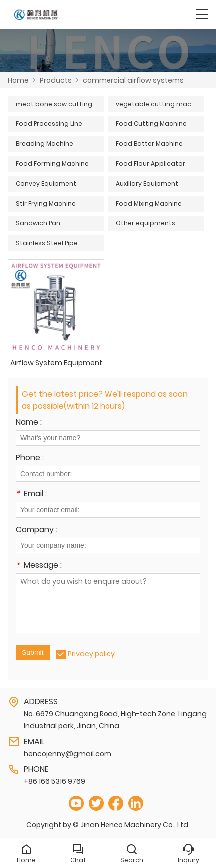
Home (18, 80)
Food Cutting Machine (151, 124)
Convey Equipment (46, 183)
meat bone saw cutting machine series (60, 104)
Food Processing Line (49, 124)
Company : (37, 530)
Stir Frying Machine (46, 203)
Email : (31, 494)
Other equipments (146, 223)
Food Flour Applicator (151, 163)
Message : (39, 566)
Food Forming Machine (52, 163)
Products (56, 80)
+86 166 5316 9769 (54, 781)
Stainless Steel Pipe (47, 243)
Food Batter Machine (149, 144)
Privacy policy (91, 654)
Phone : (30, 459)
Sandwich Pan (38, 223)
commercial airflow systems (133, 80)
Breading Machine (45, 144)
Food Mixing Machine (149, 203)
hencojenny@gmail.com (68, 754)
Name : (29, 423)
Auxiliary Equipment (147, 183)
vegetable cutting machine (160, 104)
